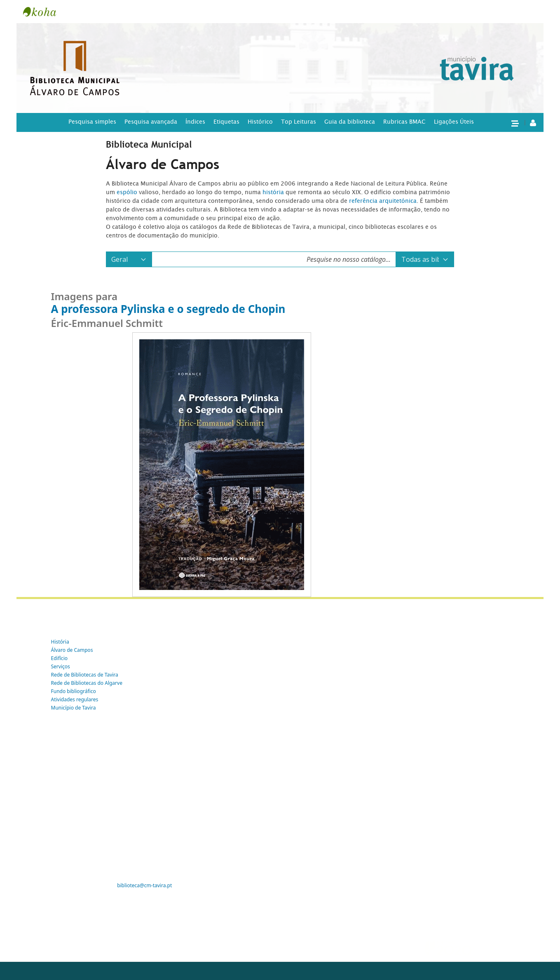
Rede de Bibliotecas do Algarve (87, 683)
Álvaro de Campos (72, 650)
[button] (515, 123)
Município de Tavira (74, 708)
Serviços (61, 666)
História (60, 642)
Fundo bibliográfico (74, 691)
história (273, 192)
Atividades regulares (75, 699)
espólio (128, 192)
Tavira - (44, 12)
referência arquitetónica (383, 201)
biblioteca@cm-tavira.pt (144, 885)
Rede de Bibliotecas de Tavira (85, 675)
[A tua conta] (533, 122)
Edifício (60, 658)
